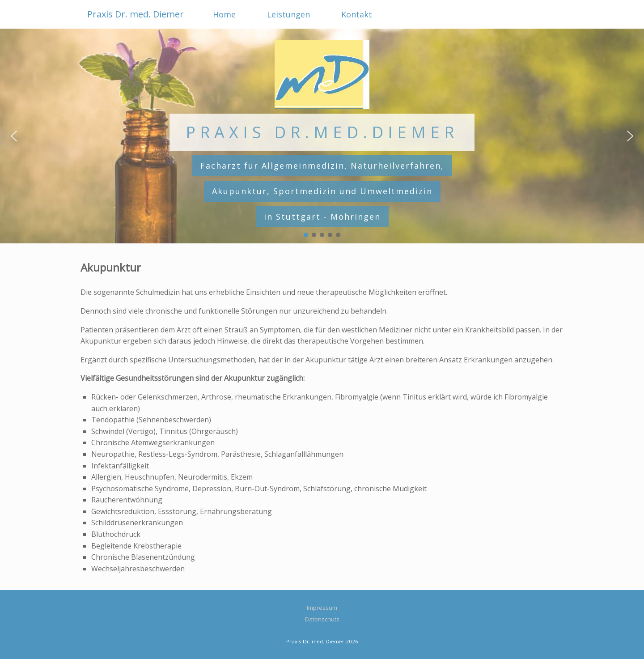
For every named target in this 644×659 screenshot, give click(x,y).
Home (224, 14)
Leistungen (288, 14)
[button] (14, 136)
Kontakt (357, 14)
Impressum (322, 608)
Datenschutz (322, 619)
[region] (322, 136)
